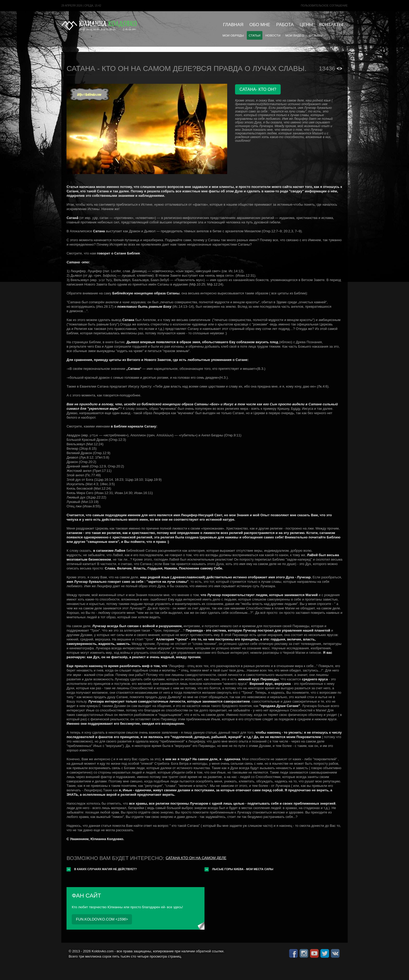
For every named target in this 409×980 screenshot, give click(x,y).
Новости (273, 35)
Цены (306, 25)
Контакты (331, 25)
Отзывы (316, 35)
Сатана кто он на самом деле (196, 858)
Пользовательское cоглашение (324, 6)
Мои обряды (233, 35)
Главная (233, 25)
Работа (285, 25)
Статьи (255, 35)
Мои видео (295, 35)
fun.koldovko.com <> (102, 919)
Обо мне (260, 25)
